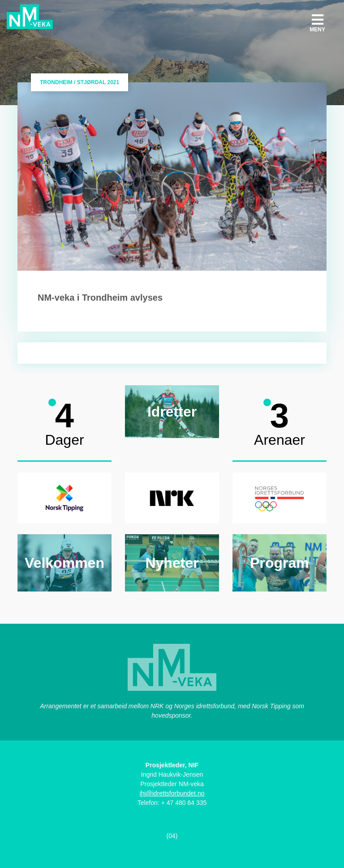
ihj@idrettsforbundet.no (172, 793)
